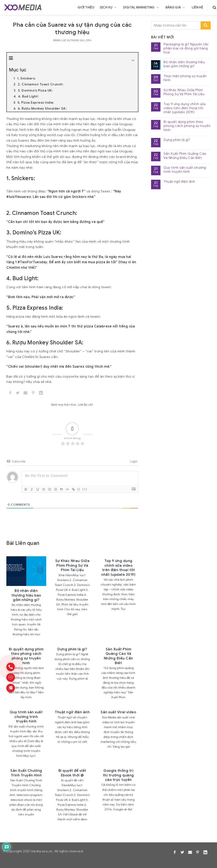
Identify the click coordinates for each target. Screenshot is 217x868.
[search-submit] (206, 26)
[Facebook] (10, 393)
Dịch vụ (109, 7)
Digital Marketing (141, 7)
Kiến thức (70, 405)
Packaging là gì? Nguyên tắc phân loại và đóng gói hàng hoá (186, 48)
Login (134, 461)
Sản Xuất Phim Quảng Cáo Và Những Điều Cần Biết (185, 156)
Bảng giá (176, 7)
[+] (85, 489)
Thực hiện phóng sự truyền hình (185, 78)
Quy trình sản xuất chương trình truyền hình (185, 170)
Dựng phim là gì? (177, 140)
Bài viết (88, 405)
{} (79, 489)
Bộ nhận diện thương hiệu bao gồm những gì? (184, 64)
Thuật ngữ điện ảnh (179, 182)
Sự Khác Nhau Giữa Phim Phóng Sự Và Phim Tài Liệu (184, 92)
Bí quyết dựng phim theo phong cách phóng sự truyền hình (187, 126)
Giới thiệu (86, 7)
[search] (214, 7)
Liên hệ (197, 7)
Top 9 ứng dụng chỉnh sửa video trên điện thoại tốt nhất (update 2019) (185, 108)
